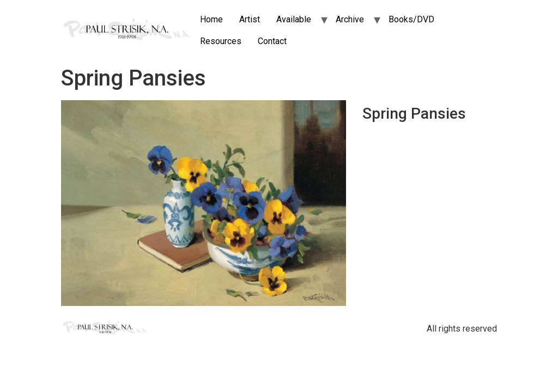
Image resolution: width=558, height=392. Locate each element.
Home (211, 19)
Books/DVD (411, 19)
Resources (221, 41)
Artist (250, 19)
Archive (350, 19)
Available (294, 19)
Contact (272, 41)
